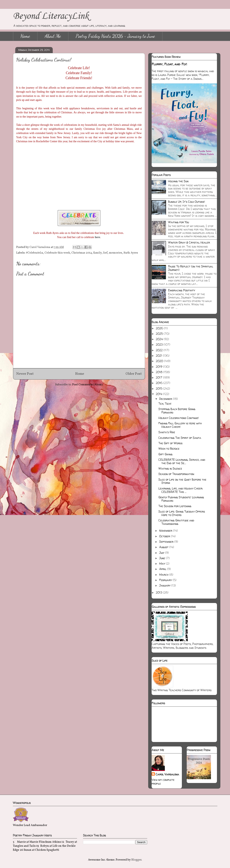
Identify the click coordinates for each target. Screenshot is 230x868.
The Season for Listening (175, 506)
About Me (53, 36)
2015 (159, 388)
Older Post (134, 374)
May (163, 563)
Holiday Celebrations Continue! (179, 418)
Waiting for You (178, 222)
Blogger (136, 860)
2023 (160, 344)
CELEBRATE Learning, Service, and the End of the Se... (182, 461)
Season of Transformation (176, 474)
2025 (160, 334)
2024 (160, 339)
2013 (159, 592)
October (165, 536)
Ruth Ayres (131, 253)
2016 (160, 383)
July (162, 553)
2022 (160, 350)
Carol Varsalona (167, 774)
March (164, 575)
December (166, 399)
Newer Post (25, 374)
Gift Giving (165, 454)
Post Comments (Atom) (87, 385)
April (163, 569)
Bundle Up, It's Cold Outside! (186, 202)
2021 (159, 356)
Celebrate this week (57, 253)
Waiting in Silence (170, 468)
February (166, 580)
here (97, 237)
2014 (159, 394)
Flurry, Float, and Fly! (169, 64)
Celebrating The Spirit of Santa (180, 438)
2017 (159, 377)
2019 (159, 367)
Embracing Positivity (182, 290)
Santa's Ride (167, 432)
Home (25, 36)
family (97, 253)
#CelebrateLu (34, 253)
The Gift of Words (170, 443)
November (166, 531)
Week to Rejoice (169, 449)
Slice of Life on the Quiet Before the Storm (182, 481)
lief (105, 253)
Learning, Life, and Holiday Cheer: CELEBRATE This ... (181, 490)
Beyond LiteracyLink (51, 16)
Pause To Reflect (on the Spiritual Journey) (191, 268)
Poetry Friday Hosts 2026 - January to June (115, 36)
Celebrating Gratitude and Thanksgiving (176, 522)
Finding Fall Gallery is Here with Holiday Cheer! (180, 425)
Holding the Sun (178, 181)
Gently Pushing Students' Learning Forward (181, 499)
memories (116, 253)
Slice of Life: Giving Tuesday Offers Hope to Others (182, 513)
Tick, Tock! (165, 404)
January (165, 585)
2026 (160, 328)
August (164, 547)
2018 (160, 372)
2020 (160, 361)
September (167, 542)
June (163, 558)
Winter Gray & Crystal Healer (189, 242)
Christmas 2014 (82, 253)
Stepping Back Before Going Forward (177, 411)
